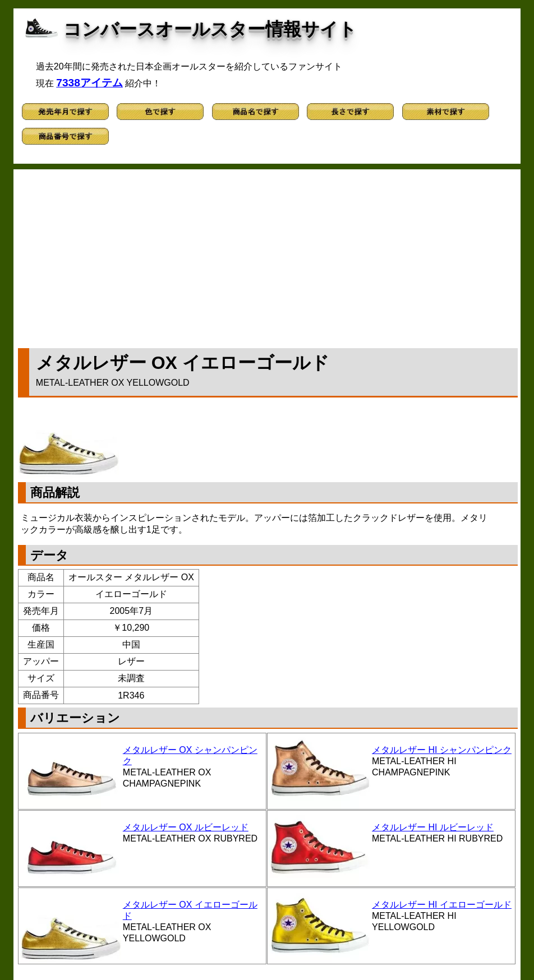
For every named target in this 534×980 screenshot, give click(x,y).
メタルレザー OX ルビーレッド (186, 827)
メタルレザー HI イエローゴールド (442, 905)
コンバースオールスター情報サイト (210, 29)
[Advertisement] (268, 256)
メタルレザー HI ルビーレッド (433, 827)
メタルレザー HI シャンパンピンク (442, 750)
